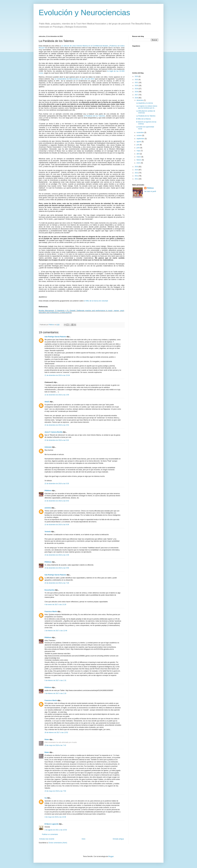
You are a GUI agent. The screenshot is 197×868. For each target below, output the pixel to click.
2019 (137, 89)
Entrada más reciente (47, 839)
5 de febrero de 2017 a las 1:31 (55, 680)
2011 (137, 179)
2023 (137, 76)
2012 (137, 176)
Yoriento (48, 532)
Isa (46, 798)
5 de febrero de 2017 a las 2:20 (55, 693)
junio (138, 148)
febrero (139, 160)
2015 (137, 167)
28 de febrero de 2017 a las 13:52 (56, 733)
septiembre (141, 139)
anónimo (48, 508)
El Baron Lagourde (52, 824)
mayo (139, 151)
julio (138, 145)
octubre (139, 135)
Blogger (111, 856)
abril (138, 154)
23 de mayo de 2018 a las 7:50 (55, 791)
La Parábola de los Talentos (146, 116)
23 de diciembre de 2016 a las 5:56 (57, 568)
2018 (137, 92)
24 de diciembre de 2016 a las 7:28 (57, 583)
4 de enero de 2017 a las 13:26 (55, 605)
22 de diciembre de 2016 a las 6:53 (57, 501)
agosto (139, 142)
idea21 (47, 402)
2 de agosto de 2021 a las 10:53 (56, 830)
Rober (47, 740)
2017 (137, 95)
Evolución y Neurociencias (84, 13)
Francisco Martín (51, 612)
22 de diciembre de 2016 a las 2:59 (57, 395)
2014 (137, 170)
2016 (137, 98)
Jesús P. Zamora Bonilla (53, 432)
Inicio (84, 839)
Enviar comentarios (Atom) (58, 843)
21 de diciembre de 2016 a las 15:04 (57, 375)
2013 (137, 173)
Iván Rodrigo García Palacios (55, 337)
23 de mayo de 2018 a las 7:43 (55, 745)
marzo (139, 157)
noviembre (140, 133)
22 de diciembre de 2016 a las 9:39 (57, 525)
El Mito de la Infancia (143, 119)
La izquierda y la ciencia (145, 103)
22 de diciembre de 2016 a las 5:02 (57, 440)
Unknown (48, 447)
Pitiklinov (48, 491)
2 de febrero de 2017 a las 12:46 (56, 631)
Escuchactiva (50, 590)
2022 (137, 80)
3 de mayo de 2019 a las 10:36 (55, 817)
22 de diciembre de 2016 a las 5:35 (57, 484)
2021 (137, 83)
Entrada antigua (118, 839)
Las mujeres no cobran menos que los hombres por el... (147, 107)
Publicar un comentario (50, 834)
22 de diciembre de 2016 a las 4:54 (57, 425)
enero (139, 163)
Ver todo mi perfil (150, 191)
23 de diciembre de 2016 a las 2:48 (57, 555)
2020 (137, 86)
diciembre (140, 100)
